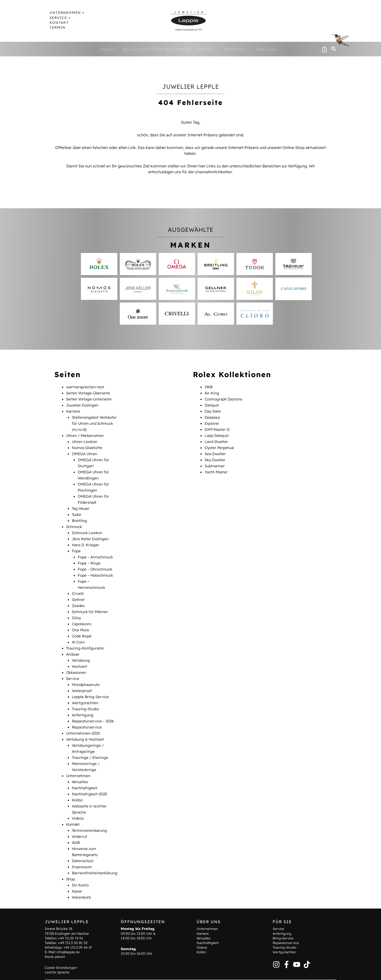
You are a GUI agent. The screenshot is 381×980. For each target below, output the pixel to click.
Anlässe (73, 643)
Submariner (215, 463)
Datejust (212, 404)
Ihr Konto (81, 865)
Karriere (73, 410)
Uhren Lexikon (85, 439)
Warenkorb (82, 877)
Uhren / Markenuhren (86, 434)
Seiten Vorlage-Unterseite (90, 399)
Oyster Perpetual (220, 445)
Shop (71, 859)
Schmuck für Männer (91, 603)
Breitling (80, 515)
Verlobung (81, 649)
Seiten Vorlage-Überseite (89, 393)
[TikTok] (307, 951)
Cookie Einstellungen (62, 954)
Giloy (77, 608)
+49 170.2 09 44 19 (79, 935)
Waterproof (82, 678)
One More (81, 620)
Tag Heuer (81, 503)
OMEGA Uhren (85, 451)
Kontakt (73, 807)
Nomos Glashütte (88, 445)
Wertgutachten (86, 690)
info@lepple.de (69, 939)
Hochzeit (80, 655)
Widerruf (80, 818)
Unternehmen (78, 760)
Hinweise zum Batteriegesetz (157, 973)
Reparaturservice (88, 713)
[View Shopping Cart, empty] (324, 49)
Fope (77, 544)
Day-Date (213, 410)
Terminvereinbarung (90, 813)
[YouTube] (297, 951)
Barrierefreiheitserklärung (95, 853)
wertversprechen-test (86, 387)
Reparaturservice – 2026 (94, 708)
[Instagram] (276, 951)
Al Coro (79, 632)
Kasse (77, 871)
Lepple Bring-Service (91, 684)
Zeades (79, 597)
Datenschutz (83, 842)
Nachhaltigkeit (85, 772)
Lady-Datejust (217, 434)
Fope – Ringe (90, 556)
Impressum (82, 848)
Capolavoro (83, 614)
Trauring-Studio (86, 696)
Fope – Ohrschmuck (96, 562)
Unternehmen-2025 (84, 719)
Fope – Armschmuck (96, 550)
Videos (78, 801)
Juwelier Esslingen (83, 404)
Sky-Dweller (216, 457)
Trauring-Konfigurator (86, 638)
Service (73, 667)
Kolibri (78, 783)
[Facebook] (286, 951)
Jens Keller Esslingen (91, 533)
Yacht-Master (217, 468)
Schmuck (75, 521)
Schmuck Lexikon (88, 527)
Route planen (55, 944)
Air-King (212, 393)
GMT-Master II (218, 428)
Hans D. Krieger (86, 538)
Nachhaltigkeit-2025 (90, 778)
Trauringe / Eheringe (91, 743)
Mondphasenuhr (87, 673)
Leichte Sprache (58, 959)
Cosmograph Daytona (225, 399)
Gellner (78, 591)
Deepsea (213, 416)
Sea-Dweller (216, 451)
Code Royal (82, 626)
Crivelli (78, 585)
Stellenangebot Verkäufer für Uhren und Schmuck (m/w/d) (95, 422)
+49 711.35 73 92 (71, 925)
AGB (76, 824)
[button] (78, 13)
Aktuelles (80, 766)
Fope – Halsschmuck (97, 568)
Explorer (212, 422)
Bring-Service (284, 925)
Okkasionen (77, 661)
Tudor (77, 509)
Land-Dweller (217, 439)
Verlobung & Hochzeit (86, 725)
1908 (209, 387)
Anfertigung (83, 702)
